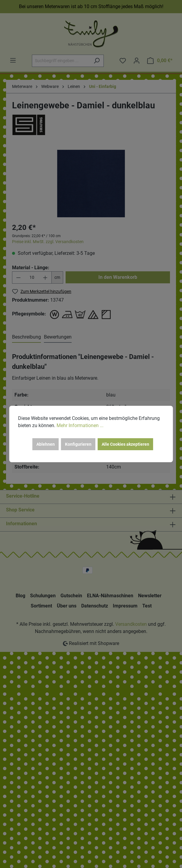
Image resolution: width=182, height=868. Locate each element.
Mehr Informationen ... (80, 425)
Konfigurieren (78, 444)
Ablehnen (46, 444)
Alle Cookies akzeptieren (125, 444)
